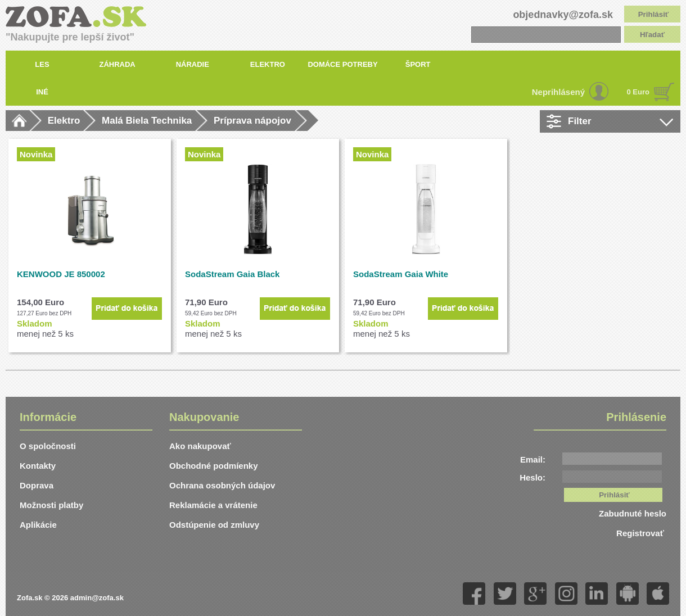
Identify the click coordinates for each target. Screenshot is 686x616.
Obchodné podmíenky (214, 466)
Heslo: (532, 477)
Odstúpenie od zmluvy (214, 525)
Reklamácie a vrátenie (213, 505)
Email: (533, 459)
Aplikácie (38, 525)
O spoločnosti (48, 446)
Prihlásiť (654, 14)
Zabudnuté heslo (633, 513)
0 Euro (638, 92)
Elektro (64, 121)
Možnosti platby (51, 505)
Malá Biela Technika (147, 121)
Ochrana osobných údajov (222, 485)
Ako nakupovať (200, 446)
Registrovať (641, 533)
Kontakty (38, 466)
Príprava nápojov (252, 121)
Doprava (37, 485)
